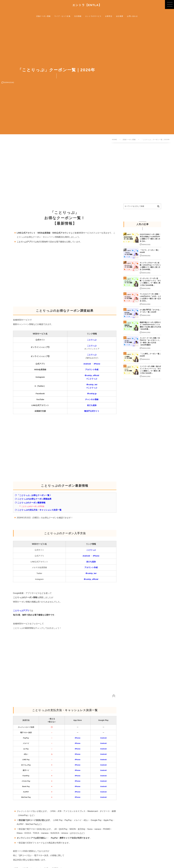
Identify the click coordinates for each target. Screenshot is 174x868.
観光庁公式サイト (92, 411)
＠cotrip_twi (92, 384)
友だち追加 (92, 405)
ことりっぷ (92, 340)
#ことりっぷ (92, 379)
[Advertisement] (79, 174)
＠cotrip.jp (92, 393)
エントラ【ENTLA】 (87, 5)
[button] (169, 5)
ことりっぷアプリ (21, 610)
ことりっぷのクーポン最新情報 (30, 503)
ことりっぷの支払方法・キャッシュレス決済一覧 (38, 510)
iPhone (97, 364)
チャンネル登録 (92, 399)
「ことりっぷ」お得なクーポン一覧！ (33, 495)
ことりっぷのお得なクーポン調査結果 (33, 499)
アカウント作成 (92, 369)
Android (87, 364)
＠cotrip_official (92, 375)
